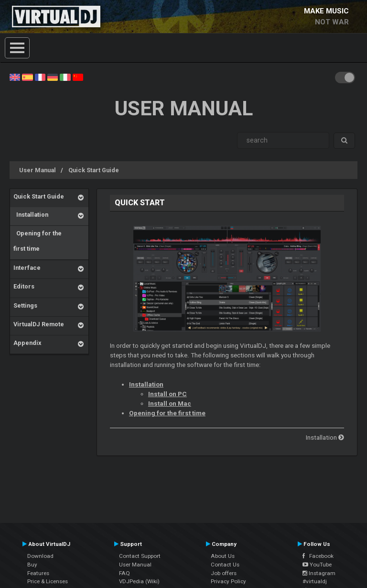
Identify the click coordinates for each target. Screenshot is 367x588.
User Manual (38, 170)
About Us (223, 556)
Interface (27, 268)
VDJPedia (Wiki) (139, 581)
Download (40, 556)
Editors (24, 286)
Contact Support (140, 556)
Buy (32, 565)
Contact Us (225, 565)
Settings (25, 305)
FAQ (124, 573)
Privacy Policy (228, 581)
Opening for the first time (38, 241)
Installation (31, 215)
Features (38, 573)
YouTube (317, 565)
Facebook (318, 556)
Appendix (27, 343)
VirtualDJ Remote (39, 324)
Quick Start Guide (94, 170)
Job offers (224, 573)
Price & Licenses (48, 581)
